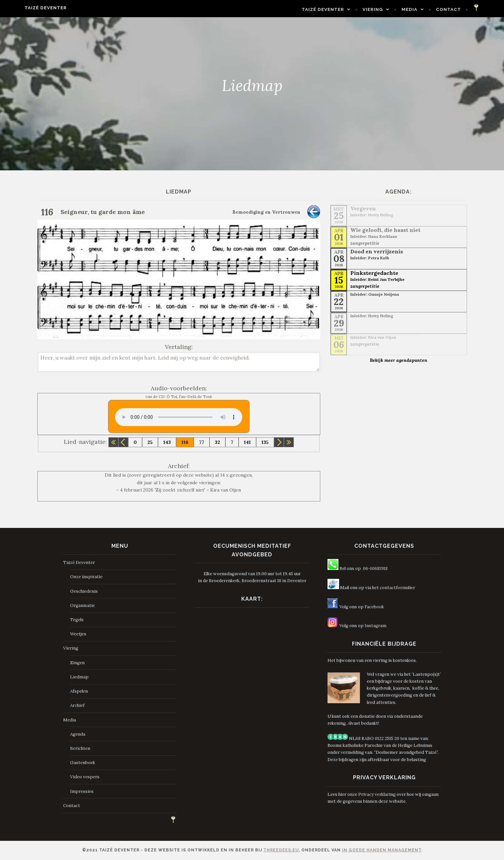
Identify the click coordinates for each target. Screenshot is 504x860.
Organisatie (82, 605)
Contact (465, 9)
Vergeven (363, 208)
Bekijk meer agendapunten (399, 360)
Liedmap (79, 677)
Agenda (78, 734)
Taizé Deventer (30, 8)
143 (167, 442)
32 (217, 442)
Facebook (374, 607)
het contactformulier (394, 588)
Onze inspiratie (86, 577)
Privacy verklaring (377, 794)
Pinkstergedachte (374, 273)
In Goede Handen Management (382, 850)
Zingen (77, 663)
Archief (77, 705)
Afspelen (79, 691)
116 (185, 442)
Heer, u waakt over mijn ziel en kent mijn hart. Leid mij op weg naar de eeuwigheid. (179, 362)
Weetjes (78, 634)
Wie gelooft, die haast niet (385, 230)
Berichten (80, 748)
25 (150, 442)
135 (265, 442)
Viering (389, 9)
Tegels (77, 620)
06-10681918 (375, 568)
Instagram (375, 626)
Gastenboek (83, 763)
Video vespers (85, 777)
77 (202, 442)
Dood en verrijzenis (377, 251)
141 (247, 442)
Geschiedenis (84, 591)
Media (425, 9)
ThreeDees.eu (281, 850)
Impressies (82, 791)
